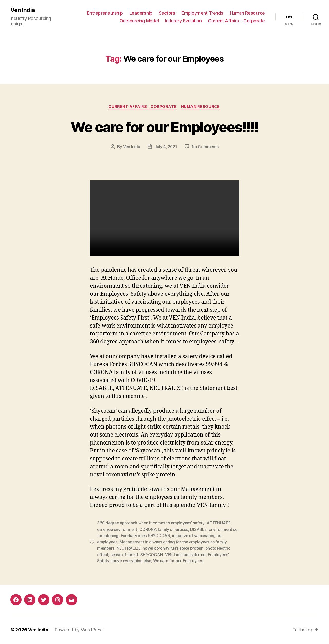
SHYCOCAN (153, 555)
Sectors (167, 13)
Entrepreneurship (105, 13)
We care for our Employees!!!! (164, 127)
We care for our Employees (181, 561)
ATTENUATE (222, 524)
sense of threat (125, 555)
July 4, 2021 (166, 147)
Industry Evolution (183, 21)
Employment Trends (202, 13)
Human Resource (247, 13)
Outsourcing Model (139, 21)
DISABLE (201, 530)
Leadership (141, 13)
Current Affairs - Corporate (142, 107)
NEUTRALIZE (130, 548)
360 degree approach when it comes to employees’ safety (152, 524)
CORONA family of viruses (165, 530)
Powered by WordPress (79, 629)
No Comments (206, 147)
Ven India (23, 10)
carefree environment (118, 530)
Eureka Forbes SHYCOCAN (152, 536)
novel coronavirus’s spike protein (175, 548)
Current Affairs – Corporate (236, 21)
